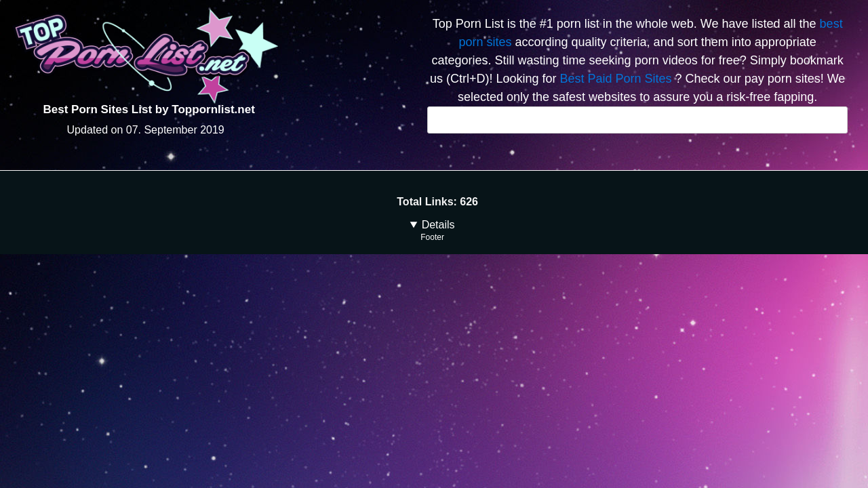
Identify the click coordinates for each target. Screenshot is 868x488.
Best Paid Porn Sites (615, 79)
